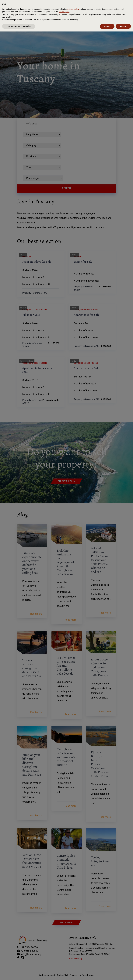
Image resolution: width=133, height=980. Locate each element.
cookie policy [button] (64, 960)
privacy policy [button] (73, 957)
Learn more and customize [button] (19, 975)
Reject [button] (107, 975)
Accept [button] (123, 975)
